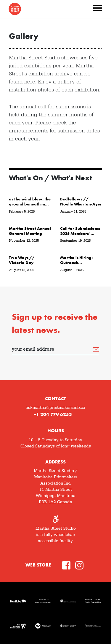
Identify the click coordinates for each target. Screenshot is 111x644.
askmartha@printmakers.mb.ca (55, 408)
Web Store (38, 565)
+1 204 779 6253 (53, 414)
